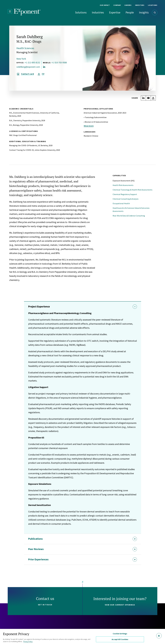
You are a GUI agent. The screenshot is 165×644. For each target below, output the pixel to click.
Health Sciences (25, 48)
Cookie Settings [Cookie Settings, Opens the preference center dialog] (120, 634)
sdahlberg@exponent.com (28, 67)
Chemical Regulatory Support (125, 194)
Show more (89, 126)
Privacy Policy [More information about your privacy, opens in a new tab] (28, 642)
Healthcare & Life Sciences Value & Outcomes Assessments (131, 210)
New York (21, 59)
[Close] (159, 636)
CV (43, 74)
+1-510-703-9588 (59, 63)
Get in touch (45, 605)
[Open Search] (155, 13)
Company (117, 5)
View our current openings (120, 605)
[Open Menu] (10, 11)
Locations (153, 5)
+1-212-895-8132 (32, 63)
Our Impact (105, 5)
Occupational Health (121, 203)
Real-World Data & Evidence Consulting (129, 216)
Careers (128, 5)
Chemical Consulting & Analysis (126, 199)
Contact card (27, 74)
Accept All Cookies (120, 639)
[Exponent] (27, 12)
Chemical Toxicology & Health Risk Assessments (133, 190)
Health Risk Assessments (123, 185)
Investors (140, 5)
